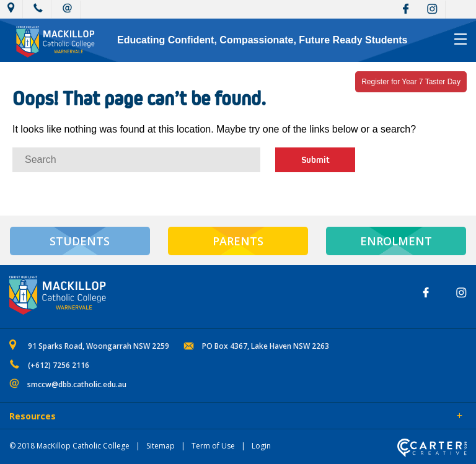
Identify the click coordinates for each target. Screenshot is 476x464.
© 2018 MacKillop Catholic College (69, 446)
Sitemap (161, 446)
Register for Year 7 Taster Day (411, 82)
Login (261, 446)
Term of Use (213, 446)
